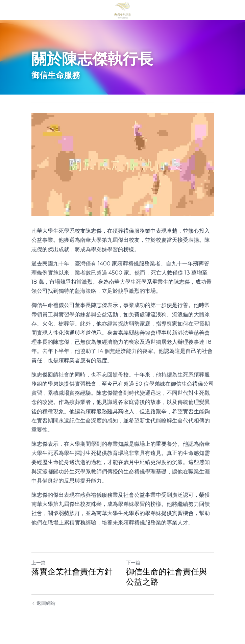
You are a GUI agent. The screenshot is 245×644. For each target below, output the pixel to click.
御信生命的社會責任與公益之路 (167, 577)
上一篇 (39, 563)
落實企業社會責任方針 (72, 572)
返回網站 (43, 603)
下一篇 (133, 563)
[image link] (123, 10)
